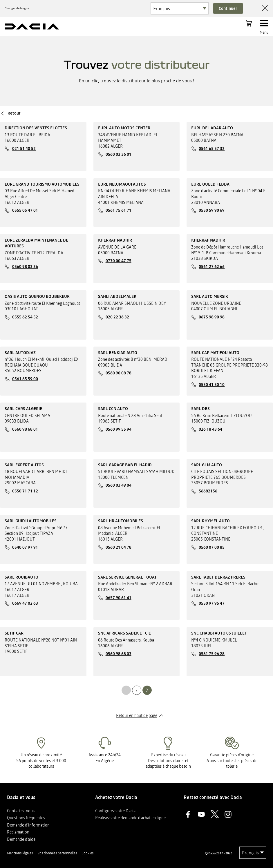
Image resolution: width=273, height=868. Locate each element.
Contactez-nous (21, 811)
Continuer (228, 8)
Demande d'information (28, 825)
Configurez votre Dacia (115, 811)
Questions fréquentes (26, 818)
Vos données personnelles (57, 853)
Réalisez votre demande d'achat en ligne (130, 818)
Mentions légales (20, 853)
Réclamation (18, 832)
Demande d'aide (21, 839)
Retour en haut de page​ (137, 715)
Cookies (87, 853)
